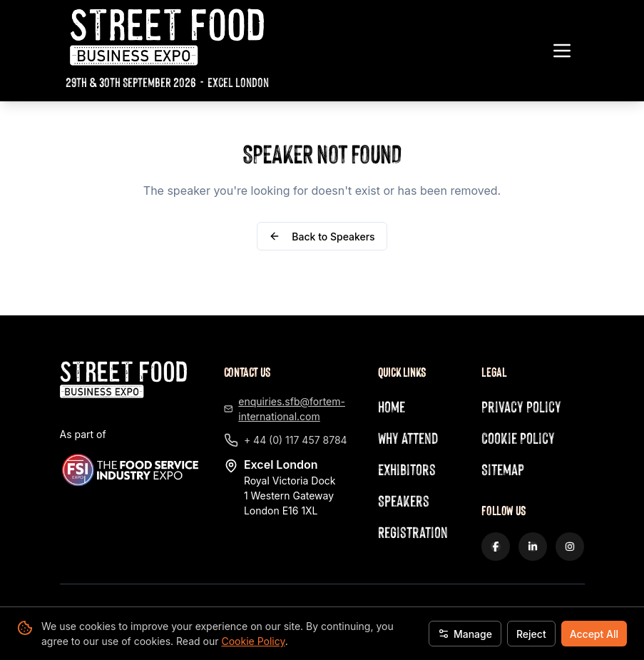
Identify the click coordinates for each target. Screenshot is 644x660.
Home (392, 406)
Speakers (404, 501)
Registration (413, 532)
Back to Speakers (322, 237)
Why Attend (408, 438)
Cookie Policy (253, 641)
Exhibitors (407, 469)
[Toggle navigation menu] (562, 51)
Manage (465, 634)
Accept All (594, 634)
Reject (531, 634)
